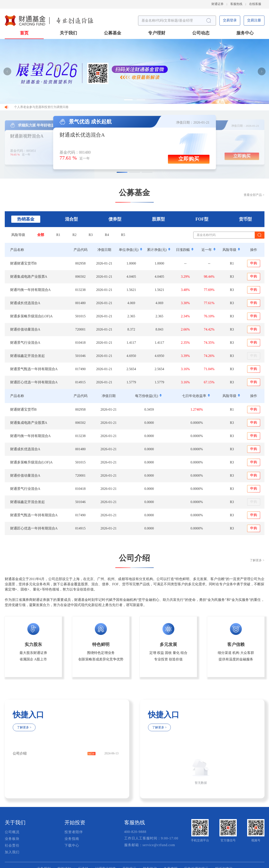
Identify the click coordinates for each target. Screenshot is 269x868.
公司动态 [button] (201, 33)
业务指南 (72, 839)
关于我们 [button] (68, 33)
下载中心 (72, 846)
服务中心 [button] (245, 33)
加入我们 (12, 852)
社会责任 (12, 846)
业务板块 (12, 839)
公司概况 (12, 832)
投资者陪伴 (74, 832)
